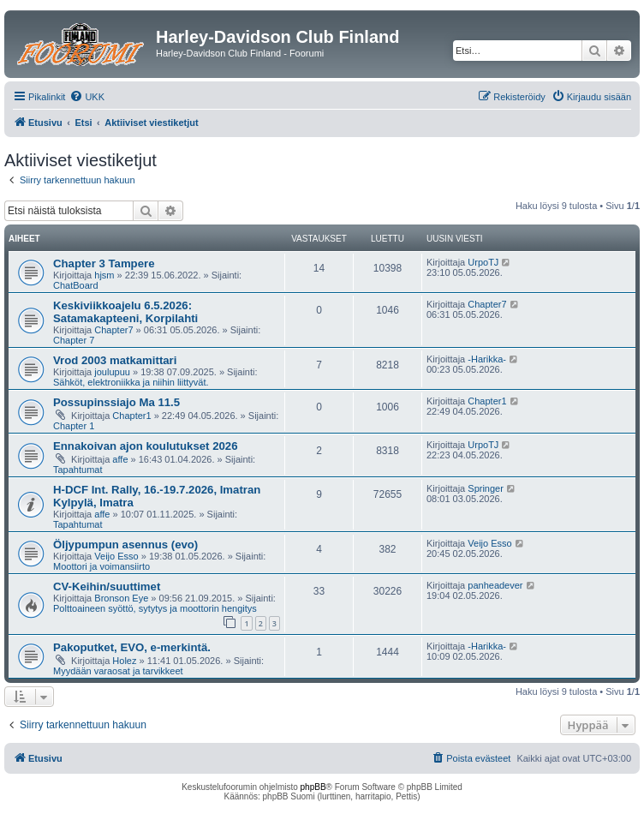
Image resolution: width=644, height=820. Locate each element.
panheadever (495, 585)
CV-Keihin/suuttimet (107, 587)
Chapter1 (131, 416)
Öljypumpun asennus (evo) (125, 545)
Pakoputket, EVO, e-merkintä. (132, 647)
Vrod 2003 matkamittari (115, 360)
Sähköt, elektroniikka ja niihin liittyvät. (131, 382)
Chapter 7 (74, 340)
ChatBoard (76, 285)
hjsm (104, 275)
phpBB (313, 787)
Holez (124, 661)
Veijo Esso (116, 556)
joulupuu (112, 372)
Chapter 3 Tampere (104, 263)
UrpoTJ (483, 262)
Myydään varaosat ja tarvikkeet (118, 671)
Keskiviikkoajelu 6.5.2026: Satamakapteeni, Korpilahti (125, 312)
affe (120, 459)
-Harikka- (487, 359)
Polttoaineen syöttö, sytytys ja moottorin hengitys (155, 608)
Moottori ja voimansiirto (101, 566)
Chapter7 (113, 330)
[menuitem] (87, 97)
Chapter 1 (74, 426)
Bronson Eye (121, 598)
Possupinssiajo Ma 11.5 (116, 402)
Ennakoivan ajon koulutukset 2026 (145, 446)
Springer (486, 488)
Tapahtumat (78, 470)
